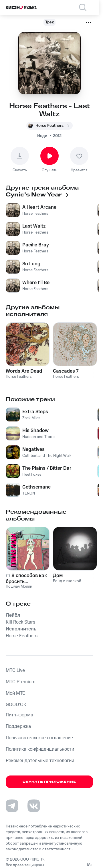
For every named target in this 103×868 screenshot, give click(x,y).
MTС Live (15, 670)
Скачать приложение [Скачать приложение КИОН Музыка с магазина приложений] (49, 782)
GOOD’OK (16, 705)
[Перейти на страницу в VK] (34, 806)
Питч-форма (19, 715)
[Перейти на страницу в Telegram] (12, 806)
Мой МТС (16, 693)
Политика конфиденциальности (40, 749)
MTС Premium (21, 682)
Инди (42, 136)
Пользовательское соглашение (39, 738)
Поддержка (18, 726)
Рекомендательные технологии (40, 761)
